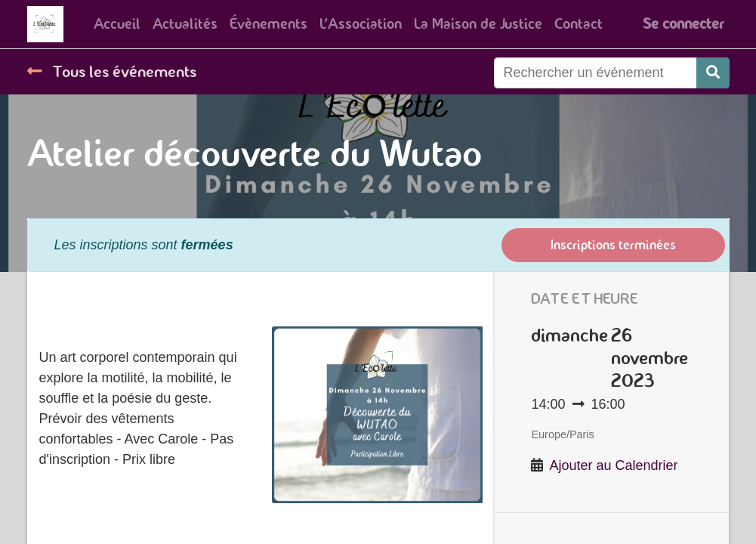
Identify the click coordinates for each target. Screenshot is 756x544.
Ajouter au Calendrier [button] (614, 465)
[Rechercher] (713, 73)
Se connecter (683, 24)
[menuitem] (117, 24)
